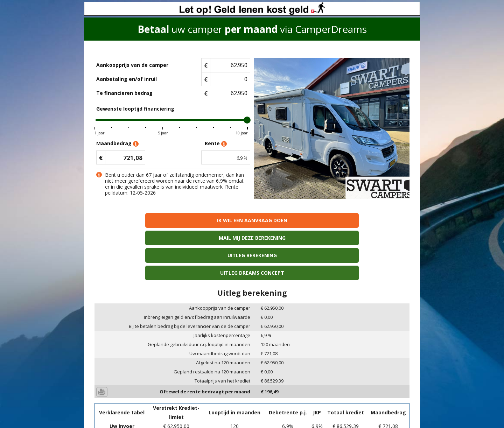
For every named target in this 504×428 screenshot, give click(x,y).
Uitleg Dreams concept (372, 220)
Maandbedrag (117, 144)
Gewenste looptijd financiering (135, 109)
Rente (216, 144)
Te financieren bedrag (124, 93)
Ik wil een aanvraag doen (132, 220)
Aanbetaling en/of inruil (127, 79)
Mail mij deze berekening (212, 220)
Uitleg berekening (292, 220)
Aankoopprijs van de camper (132, 65)
